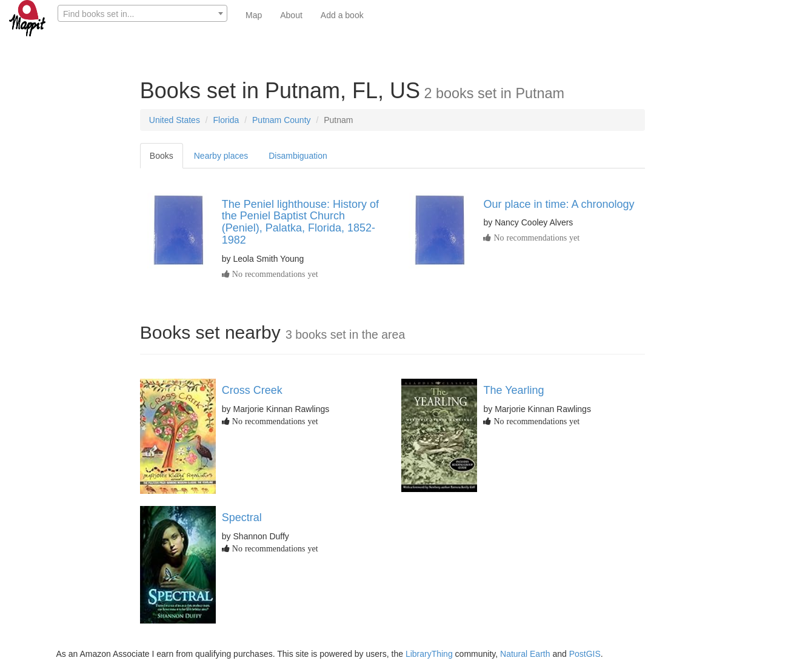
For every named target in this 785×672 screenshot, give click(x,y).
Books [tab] (162, 156)
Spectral (242, 517)
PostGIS (585, 654)
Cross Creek (252, 390)
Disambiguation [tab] (298, 156)
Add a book (342, 15)
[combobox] (142, 13)
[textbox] (142, 14)
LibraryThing (429, 654)
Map (254, 15)
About (291, 15)
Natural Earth (525, 654)
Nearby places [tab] (221, 156)
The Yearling (513, 390)
